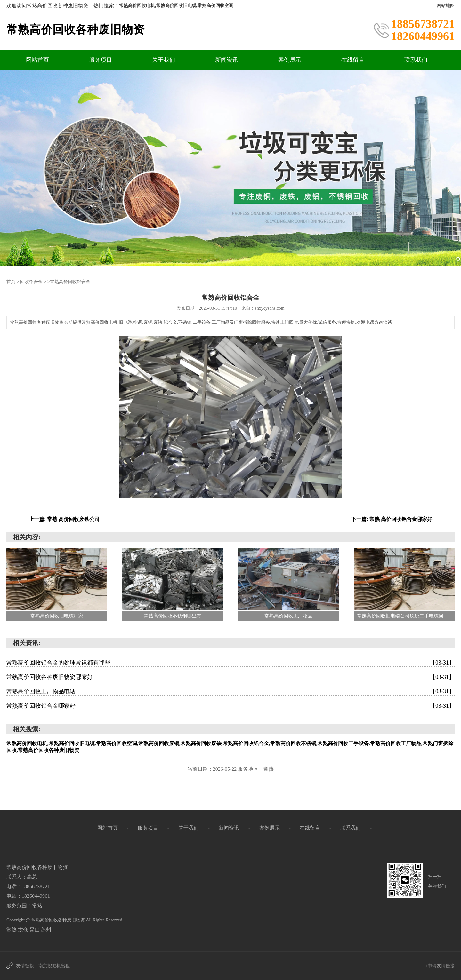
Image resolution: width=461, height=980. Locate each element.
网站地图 (446, 6)
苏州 (46, 929)
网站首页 (37, 60)
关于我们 (164, 60)
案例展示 (290, 60)
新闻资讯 (227, 60)
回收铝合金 (31, 281)
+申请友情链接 (440, 965)
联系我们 (416, 60)
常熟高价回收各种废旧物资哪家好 (230, 677)
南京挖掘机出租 (54, 965)
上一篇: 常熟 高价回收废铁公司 (64, 519)
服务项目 (101, 60)
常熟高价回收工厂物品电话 (230, 691)
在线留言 (353, 60)
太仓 (24, 929)
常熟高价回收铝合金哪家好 (230, 705)
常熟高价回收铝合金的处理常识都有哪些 (230, 662)
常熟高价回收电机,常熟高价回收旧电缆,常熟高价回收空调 (176, 6)
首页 (11, 281)
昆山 (35, 929)
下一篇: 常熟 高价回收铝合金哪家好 (392, 519)
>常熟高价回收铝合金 (69, 281)
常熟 (12, 929)
